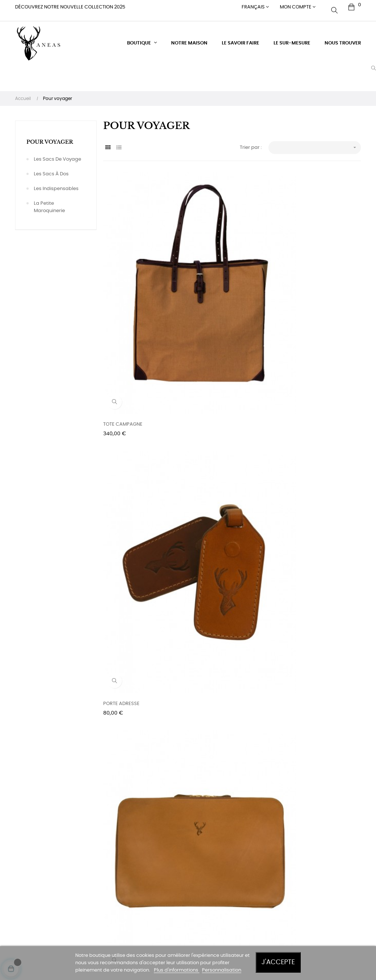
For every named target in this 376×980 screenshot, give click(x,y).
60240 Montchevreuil (105, 850)
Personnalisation (222, 970)
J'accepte (278, 962)
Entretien (147, 830)
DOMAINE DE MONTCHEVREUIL (100, 834)
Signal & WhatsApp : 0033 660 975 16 (105, 922)
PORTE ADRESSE (209, 278)
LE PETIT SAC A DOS (301, 558)
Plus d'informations (177, 970)
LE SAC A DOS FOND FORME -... (226, 698)
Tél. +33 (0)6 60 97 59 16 (102, 881)
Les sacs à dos (51, 167)
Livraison (147, 843)
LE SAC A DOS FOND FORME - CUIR (318, 698)
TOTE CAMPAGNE (123, 278)
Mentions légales (156, 890)
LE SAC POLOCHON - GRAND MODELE (224, 559)
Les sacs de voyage (57, 153)
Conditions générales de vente (159, 860)
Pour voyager (50, 135)
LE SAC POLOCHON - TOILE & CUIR (142, 558)
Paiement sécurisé (158, 877)
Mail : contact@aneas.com (106, 901)
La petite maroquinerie (49, 201)
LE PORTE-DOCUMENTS (306, 278)
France (89, 864)
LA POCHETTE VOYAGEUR (132, 418)
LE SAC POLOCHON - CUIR (309, 418)
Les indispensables (56, 182)
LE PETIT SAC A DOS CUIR (131, 698)
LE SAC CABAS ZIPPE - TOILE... (225, 418)
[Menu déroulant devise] (255, 7)
